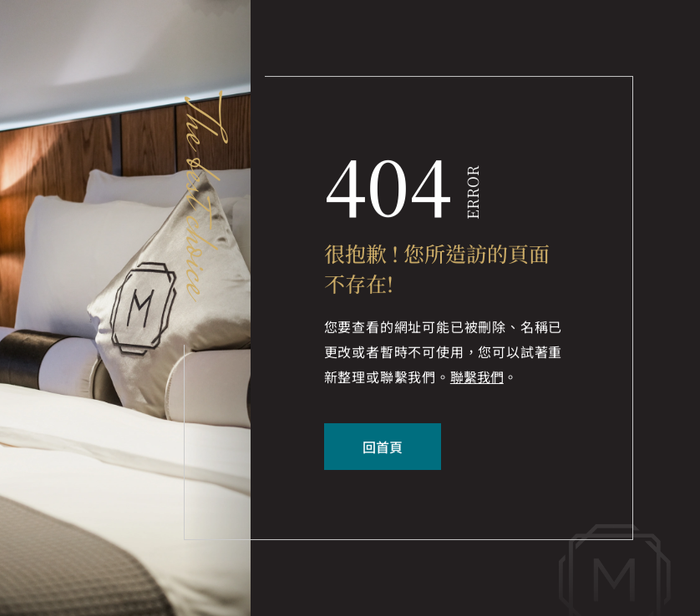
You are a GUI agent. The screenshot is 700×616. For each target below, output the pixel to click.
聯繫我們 (477, 378)
